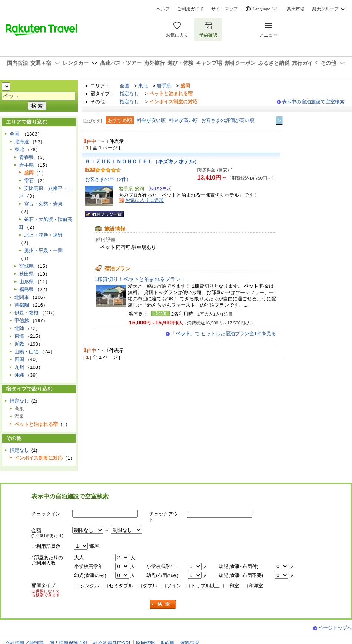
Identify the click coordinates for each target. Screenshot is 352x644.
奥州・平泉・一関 (43, 251)
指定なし (129, 94)
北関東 (22, 297)
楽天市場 (296, 9)
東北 (143, 86)
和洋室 (256, 586)
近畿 (19, 344)
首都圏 (22, 305)
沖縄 (19, 375)
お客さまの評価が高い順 (228, 120)
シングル (90, 586)
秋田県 (26, 274)
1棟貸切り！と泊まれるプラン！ (140, 279)
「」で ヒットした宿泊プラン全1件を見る (223, 333)
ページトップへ (335, 628)
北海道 (22, 142)
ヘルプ (163, 9)
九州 (19, 367)
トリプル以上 (205, 586)
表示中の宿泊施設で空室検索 (313, 102)
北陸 (19, 328)
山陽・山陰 (26, 352)
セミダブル (121, 586)
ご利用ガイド (190, 9)
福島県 (26, 289)
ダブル (150, 586)
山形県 (26, 282)
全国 (124, 86)
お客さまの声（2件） (108, 179)
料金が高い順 (183, 120)
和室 (234, 586)
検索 (163, 605)
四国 (19, 359)
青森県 (26, 157)
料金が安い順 (151, 120)
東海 (19, 336)
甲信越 (22, 321)
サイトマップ (225, 9)
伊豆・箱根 (26, 313)
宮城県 (26, 266)
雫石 (29, 181)
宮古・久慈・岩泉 (43, 204)
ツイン (174, 586)
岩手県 (164, 86)
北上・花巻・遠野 (43, 235)
